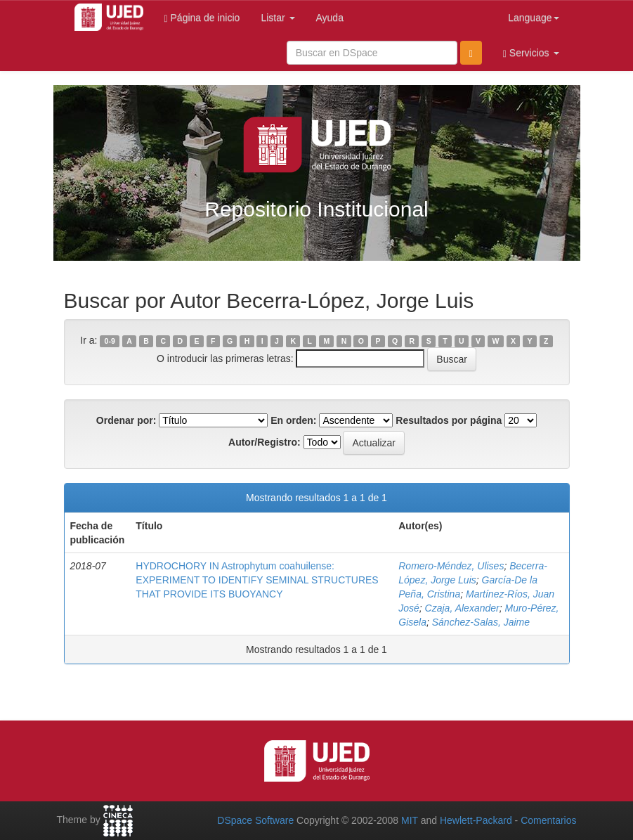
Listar (278, 18)
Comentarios (548, 820)
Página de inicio (202, 18)
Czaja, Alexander (462, 608)
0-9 (110, 341)
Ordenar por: (126, 420)
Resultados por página (449, 420)
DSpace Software (255, 820)
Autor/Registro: (265, 442)
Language (533, 18)
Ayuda (330, 18)
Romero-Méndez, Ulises (451, 566)
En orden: (293, 420)
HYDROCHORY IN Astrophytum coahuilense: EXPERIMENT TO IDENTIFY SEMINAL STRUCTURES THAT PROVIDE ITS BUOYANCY (257, 580)
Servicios (531, 53)
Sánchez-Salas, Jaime (481, 622)
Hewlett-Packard (476, 820)
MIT (410, 820)
